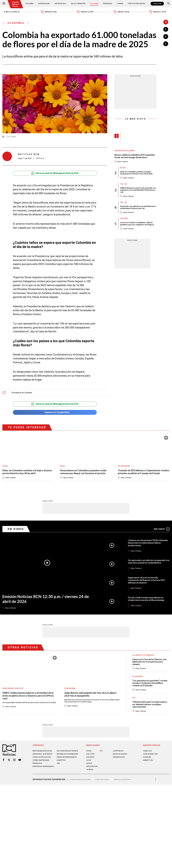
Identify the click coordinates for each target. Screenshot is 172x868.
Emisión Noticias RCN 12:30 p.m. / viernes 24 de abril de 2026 (47, 600)
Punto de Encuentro (136, 4)
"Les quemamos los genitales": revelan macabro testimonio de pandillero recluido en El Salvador (150, 684)
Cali (122, 185)
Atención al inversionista (38, 770)
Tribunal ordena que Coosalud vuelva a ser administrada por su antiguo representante (150, 706)
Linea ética (61, 763)
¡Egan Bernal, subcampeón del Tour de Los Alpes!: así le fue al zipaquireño (91, 695)
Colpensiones (124, 467)
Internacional (44, 4)
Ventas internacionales (67, 760)
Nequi (63, 467)
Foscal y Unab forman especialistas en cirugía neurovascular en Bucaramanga (147, 599)
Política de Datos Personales (81, 781)
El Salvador (138, 677)
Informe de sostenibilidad (63, 756)
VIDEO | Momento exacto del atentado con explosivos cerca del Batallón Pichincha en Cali (138, 191)
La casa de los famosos (143, 656)
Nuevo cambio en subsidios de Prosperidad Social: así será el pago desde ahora (135, 156)
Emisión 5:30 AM (48, 12)
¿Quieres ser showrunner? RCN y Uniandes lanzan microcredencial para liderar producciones (148, 543)
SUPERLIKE (147, 758)
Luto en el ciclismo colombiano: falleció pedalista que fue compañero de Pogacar (137, 225)
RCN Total (91, 755)
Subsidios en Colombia (125, 151)
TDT (101, 752)
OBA (58, 766)
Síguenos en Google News (55, 413)
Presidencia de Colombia (22, 393)
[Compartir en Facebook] (166, 29)
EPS (134, 699)
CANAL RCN (157, 4)
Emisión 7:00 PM (122, 12)
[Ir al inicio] (15, 4)
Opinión (120, 4)
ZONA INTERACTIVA (151, 755)
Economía (95, 4)
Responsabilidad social (43, 752)
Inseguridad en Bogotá (13, 689)
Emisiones (10, 12)
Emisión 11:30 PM (159, 12)
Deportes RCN (61, 4)
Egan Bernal (70, 689)
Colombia (30, 4)
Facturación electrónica (68, 752)
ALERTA (89, 765)
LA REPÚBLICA (118, 752)
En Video (16, 530)
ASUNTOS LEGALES (120, 755)
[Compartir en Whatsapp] (166, 44)
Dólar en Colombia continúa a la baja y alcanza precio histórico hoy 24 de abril (136, 173)
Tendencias (108, 4)
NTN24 (89, 752)
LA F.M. (89, 761)
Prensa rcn (38, 766)
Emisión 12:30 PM (85, 12)
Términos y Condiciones (124, 781)
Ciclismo (124, 220)
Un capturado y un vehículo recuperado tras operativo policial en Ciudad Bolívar (147, 562)
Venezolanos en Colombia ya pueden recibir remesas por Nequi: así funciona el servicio (83, 472)
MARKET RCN (148, 761)
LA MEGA (90, 771)
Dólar (123, 168)
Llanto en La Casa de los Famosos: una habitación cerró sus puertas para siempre (150, 663)
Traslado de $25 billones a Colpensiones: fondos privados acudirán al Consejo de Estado (144, 472)
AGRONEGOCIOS (119, 758)
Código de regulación (42, 760)
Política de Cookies (103, 781)
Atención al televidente (43, 755)
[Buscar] (168, 4)
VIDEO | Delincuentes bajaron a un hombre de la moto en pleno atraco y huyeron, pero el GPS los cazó (28, 696)
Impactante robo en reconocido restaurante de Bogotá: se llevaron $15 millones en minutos (147, 581)
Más (162, 530)
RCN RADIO (91, 758)
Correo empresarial (42, 763)
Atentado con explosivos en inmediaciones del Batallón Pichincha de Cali (138, 208)
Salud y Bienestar (78, 4)
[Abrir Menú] (4, 4)
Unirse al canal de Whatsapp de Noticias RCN (55, 173)
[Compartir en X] (166, 37)
